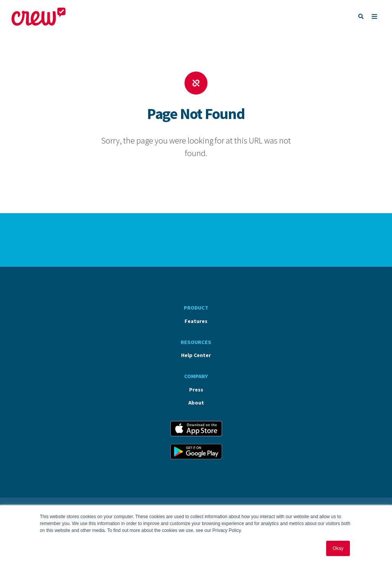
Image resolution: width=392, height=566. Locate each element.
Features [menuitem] (196, 321)
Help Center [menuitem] (196, 355)
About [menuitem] (196, 403)
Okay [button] (338, 548)
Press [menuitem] (196, 390)
